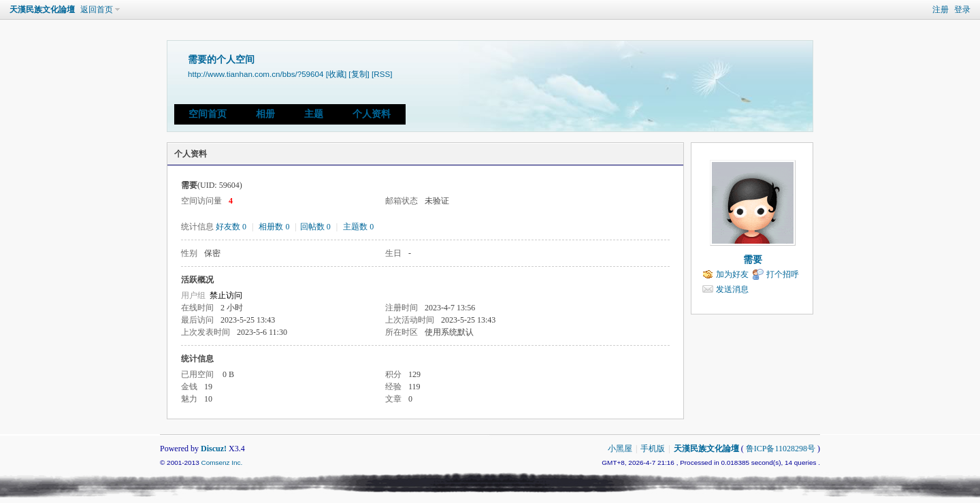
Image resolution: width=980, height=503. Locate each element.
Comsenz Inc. (222, 463)
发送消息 (732, 289)
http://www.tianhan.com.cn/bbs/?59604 (256, 74)
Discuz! (214, 449)
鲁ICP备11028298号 (781, 449)
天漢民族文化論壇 (42, 10)
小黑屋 (620, 449)
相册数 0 (274, 227)
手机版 (653, 449)
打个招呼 (783, 274)
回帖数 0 (315, 227)
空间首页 (208, 114)
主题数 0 (358, 227)
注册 (941, 10)
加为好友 (732, 274)
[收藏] (336, 74)
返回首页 (97, 10)
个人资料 (372, 114)
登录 (962, 10)
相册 (265, 114)
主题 (314, 114)
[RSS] (382, 74)
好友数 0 (231, 227)
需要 (753, 260)
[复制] (359, 74)
